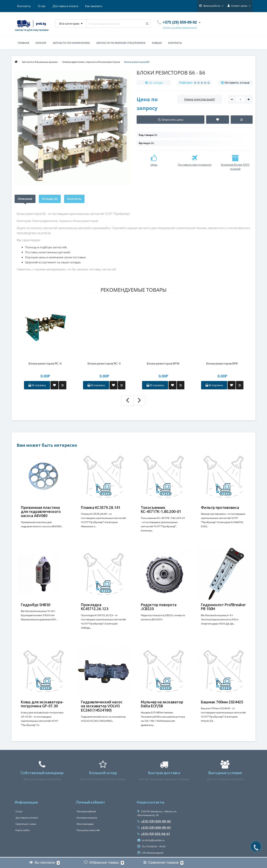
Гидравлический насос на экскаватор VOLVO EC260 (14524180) (102, 707)
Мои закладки (85, 825)
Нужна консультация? (200, 99)
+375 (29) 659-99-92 (154, 822)
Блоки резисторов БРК (222, 363)
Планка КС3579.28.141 (101, 507)
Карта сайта (23, 831)
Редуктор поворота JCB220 (159, 607)
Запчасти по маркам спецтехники (121, 43)
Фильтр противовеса (220, 507)
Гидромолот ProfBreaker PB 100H (223, 607)
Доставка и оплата (45, 6)
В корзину (37, 385)
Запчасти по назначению (71, 43)
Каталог (41, 43)
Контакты (96, 6)
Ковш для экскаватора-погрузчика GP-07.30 (42, 705)
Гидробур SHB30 (36, 605)
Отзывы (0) (50, 199)
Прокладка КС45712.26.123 (95, 607)
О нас (21, 6)
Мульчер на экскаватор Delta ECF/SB (162, 705)
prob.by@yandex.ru (151, 841)
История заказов (87, 818)
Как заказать (74, 6)
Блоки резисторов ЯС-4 (45, 363)
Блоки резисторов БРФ (163, 363)
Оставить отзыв (237, 83)
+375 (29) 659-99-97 (154, 828)
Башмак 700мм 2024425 (222, 703)
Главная (23, 43)
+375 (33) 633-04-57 (154, 835)
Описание (25, 199)
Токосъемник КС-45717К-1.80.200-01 (161, 510)
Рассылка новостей (88, 831)
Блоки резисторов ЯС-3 (104, 363)
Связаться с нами (26, 825)
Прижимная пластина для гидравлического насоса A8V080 (41, 512)
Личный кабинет (86, 812)
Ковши (157, 43)
